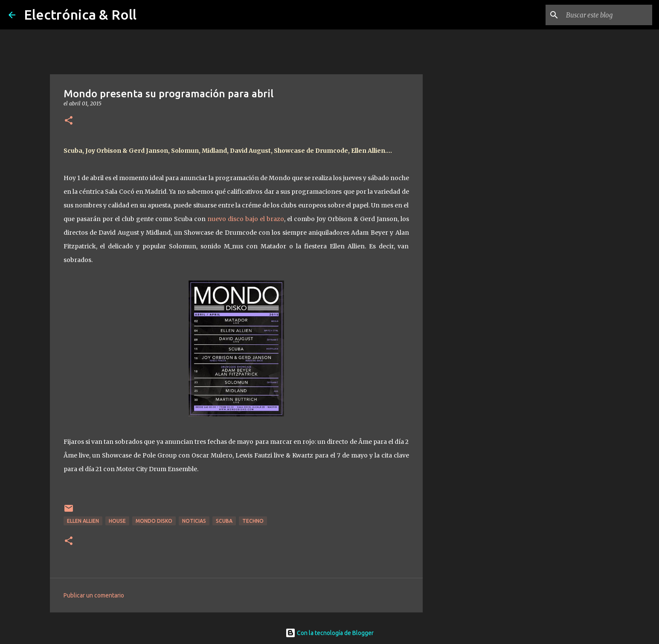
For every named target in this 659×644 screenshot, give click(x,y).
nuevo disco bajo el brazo (246, 219)
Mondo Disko (154, 521)
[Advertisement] (466, 369)
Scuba (224, 521)
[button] (69, 121)
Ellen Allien (83, 521)
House (117, 521)
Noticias (194, 521)
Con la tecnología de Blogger (329, 633)
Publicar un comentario (94, 595)
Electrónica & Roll (80, 15)
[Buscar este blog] (607, 15)
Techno (253, 521)
